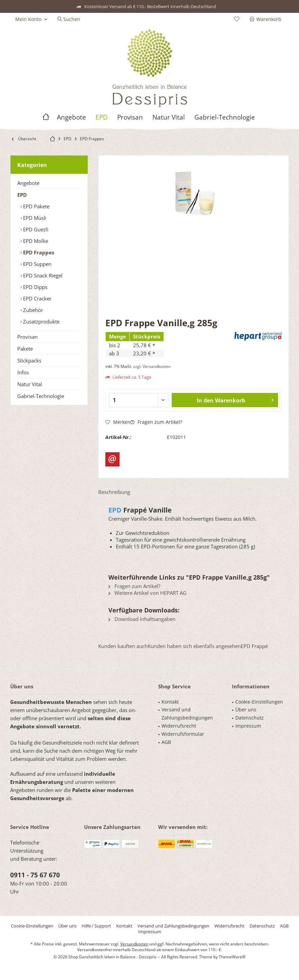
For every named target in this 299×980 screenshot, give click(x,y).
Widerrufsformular (183, 734)
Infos (23, 372)
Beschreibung (114, 492)
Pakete (25, 349)
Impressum (248, 726)
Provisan (27, 337)
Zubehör (32, 310)
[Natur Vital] (169, 117)
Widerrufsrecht (179, 726)
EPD (22, 195)
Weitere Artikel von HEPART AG (147, 593)
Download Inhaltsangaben (142, 619)
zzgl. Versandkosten (152, 366)
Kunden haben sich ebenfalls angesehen (194, 646)
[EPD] (102, 117)
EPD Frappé (254, 646)
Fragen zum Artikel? (156, 422)
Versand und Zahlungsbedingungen (187, 714)
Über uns (246, 710)
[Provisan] (130, 117)
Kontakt (170, 702)
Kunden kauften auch (123, 646)
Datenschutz (250, 718)
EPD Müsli (34, 218)
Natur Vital (30, 384)
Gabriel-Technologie (41, 396)
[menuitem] (267, 19)
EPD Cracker (37, 298)
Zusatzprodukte (41, 321)
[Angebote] (71, 117)
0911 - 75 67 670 (35, 875)
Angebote (28, 183)
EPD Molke (35, 241)
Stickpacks (29, 360)
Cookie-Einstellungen (259, 702)
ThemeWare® (232, 957)
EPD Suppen (37, 264)
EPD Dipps (35, 287)
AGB (166, 742)
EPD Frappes (38, 252)
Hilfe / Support (96, 926)
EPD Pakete (36, 206)
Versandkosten (134, 944)
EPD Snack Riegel (42, 275)
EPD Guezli (35, 229)
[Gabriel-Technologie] (225, 117)
